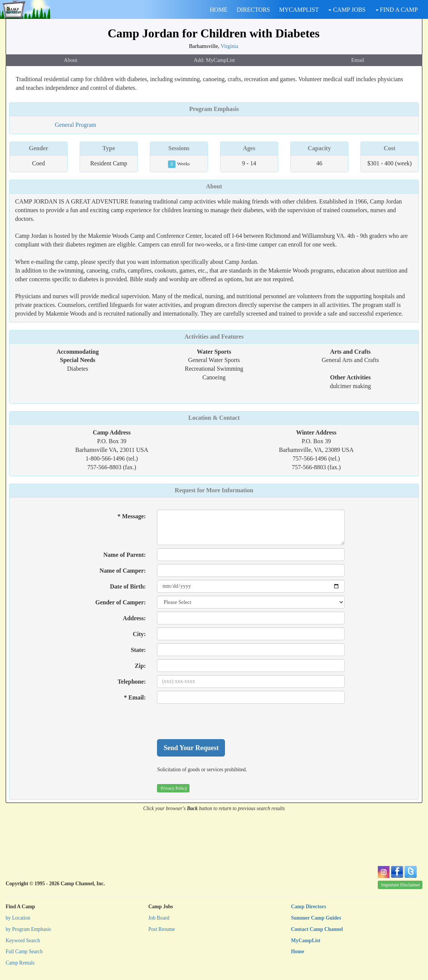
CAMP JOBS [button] (347, 10)
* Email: (135, 697)
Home (298, 951)
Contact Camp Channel (317, 929)
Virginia (229, 46)
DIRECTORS (253, 10)
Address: (134, 618)
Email (358, 60)
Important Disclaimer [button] (401, 885)
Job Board (159, 918)
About (71, 60)
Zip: (140, 666)
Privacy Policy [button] (174, 788)
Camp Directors (309, 907)
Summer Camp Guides (316, 918)
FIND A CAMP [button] (397, 10)
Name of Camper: (123, 571)
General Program (75, 125)
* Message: (132, 516)
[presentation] (214, 721)
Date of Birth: (128, 586)
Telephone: (132, 682)
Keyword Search (23, 941)
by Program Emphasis (28, 929)
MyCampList (306, 941)
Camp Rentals (20, 963)
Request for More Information (214, 490)
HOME (219, 10)
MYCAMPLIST (299, 10)
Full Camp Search (24, 951)
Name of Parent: (125, 555)
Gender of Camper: (120, 602)
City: (139, 634)
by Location (18, 918)
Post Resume (162, 929)
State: (138, 650)
